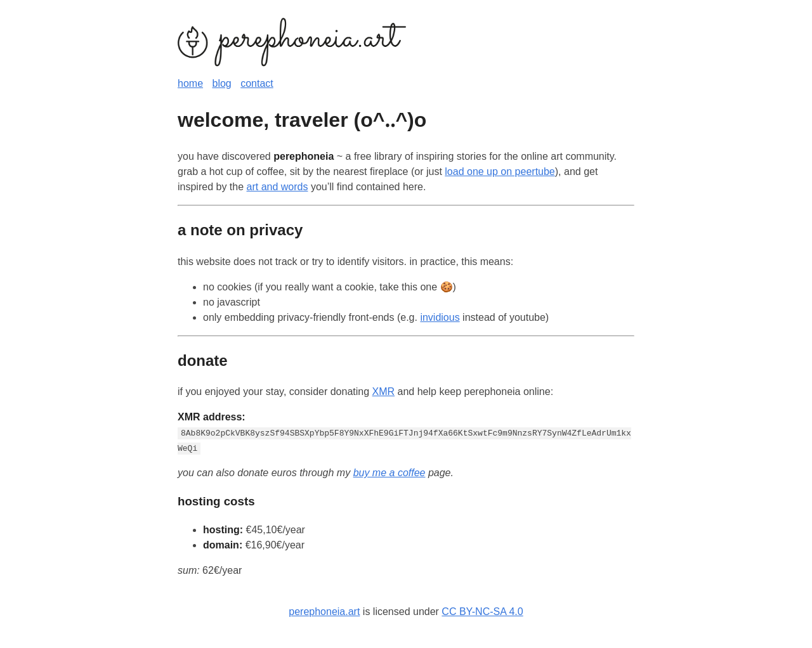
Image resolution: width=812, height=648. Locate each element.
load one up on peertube (500, 172)
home (190, 83)
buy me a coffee (390, 473)
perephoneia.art (324, 612)
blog (221, 83)
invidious (440, 317)
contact (257, 83)
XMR (384, 392)
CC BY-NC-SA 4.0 (482, 612)
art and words (278, 187)
